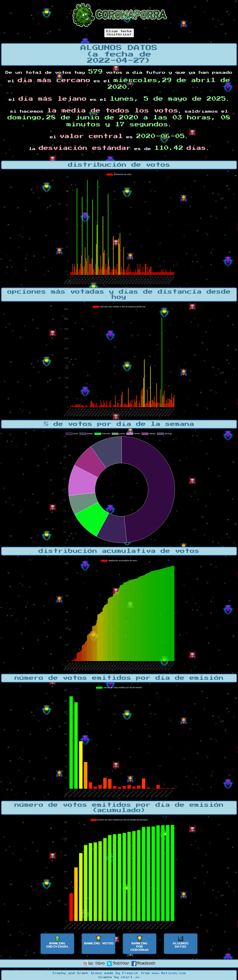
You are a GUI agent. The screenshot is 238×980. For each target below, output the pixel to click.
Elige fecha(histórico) (119, 33)
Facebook (143, 963)
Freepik (130, 973)
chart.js (130, 977)
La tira (94, 963)
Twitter (118, 963)
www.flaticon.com (169, 973)
